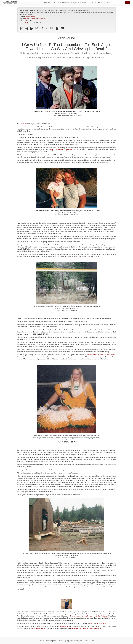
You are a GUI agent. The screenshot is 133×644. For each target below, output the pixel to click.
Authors (60, 641)
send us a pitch (102, 623)
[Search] (115, 3)
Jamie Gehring (30, 17)
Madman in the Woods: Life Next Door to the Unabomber (89, 616)
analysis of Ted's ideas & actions (35, 19)
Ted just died (22, 124)
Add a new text (89, 641)
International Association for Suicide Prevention (85, 628)
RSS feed (49, 641)
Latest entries (73, 641)
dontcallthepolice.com (39, 628)
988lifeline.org (64, 626)
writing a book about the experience (60, 150)
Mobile (81, 641)
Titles (55, 641)
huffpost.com (30, 23)
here (92, 623)
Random (42, 641)
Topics (66, 641)
